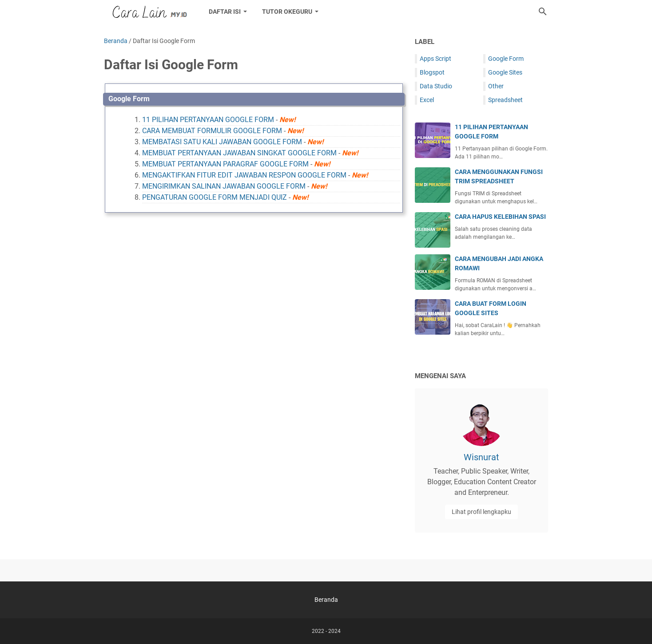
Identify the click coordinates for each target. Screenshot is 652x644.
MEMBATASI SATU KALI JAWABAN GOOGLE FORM (222, 142)
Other (496, 86)
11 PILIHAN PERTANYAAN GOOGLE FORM (208, 120)
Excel (427, 100)
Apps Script (435, 59)
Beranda (326, 600)
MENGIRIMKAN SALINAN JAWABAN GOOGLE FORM (224, 186)
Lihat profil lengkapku (481, 512)
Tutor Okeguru (287, 12)
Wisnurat (481, 457)
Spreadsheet (505, 100)
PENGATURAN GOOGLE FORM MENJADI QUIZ (215, 197)
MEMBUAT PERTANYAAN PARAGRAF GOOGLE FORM (225, 164)
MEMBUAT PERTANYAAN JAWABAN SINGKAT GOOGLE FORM (239, 153)
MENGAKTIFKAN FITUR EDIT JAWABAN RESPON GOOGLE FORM (244, 175)
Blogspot (432, 72)
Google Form (129, 99)
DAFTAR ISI (225, 12)
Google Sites (505, 72)
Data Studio (436, 86)
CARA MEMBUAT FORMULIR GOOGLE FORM (212, 131)
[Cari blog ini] (543, 12)
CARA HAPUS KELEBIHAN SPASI (500, 217)
